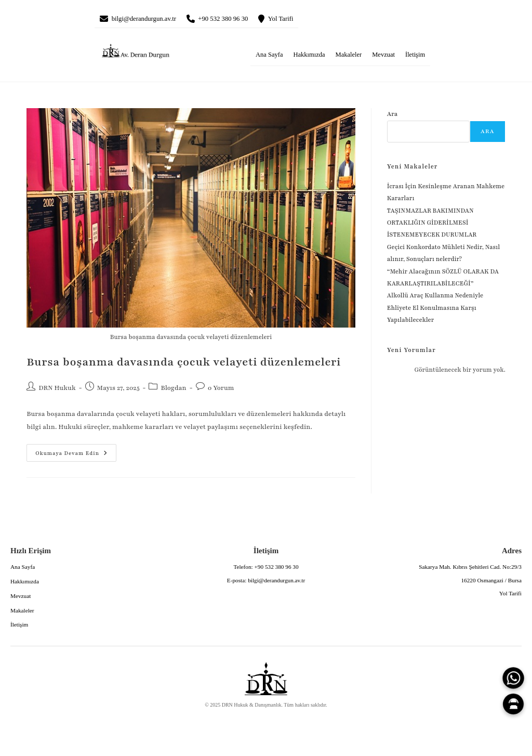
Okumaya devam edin (67, 452)
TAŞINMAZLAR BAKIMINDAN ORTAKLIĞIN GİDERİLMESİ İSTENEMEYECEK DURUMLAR (433, 225)
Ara (393, 116)
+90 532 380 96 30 (241, 20)
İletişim (415, 57)
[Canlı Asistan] (513, 704)
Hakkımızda (309, 57)
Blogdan (173, 390)
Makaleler (349, 57)
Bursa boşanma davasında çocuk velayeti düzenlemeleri (184, 364)
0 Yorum (221, 390)
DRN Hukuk (57, 390)
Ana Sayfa (269, 57)
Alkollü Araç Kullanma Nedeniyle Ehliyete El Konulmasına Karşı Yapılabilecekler (435, 310)
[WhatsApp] (513, 678)
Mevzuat (383, 57)
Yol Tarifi (307, 20)
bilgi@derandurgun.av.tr (150, 20)
